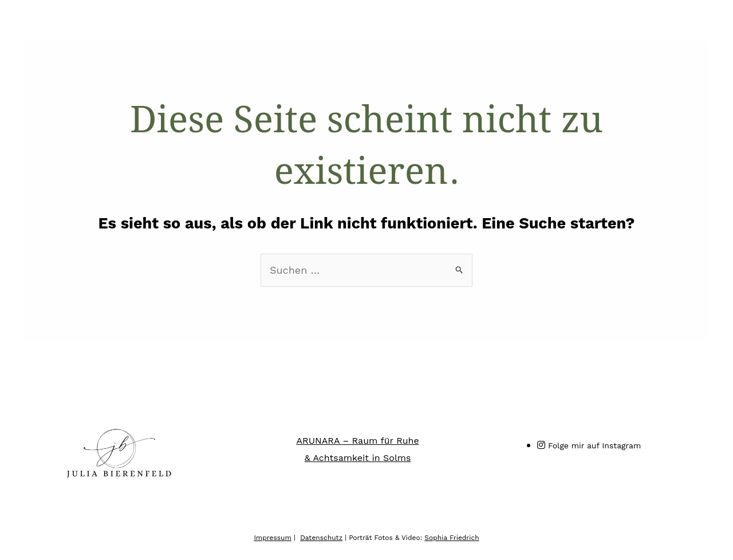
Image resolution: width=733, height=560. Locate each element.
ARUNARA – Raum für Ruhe (358, 441)
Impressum (273, 538)
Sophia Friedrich (452, 538)
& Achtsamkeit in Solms (358, 458)
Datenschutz (321, 538)
